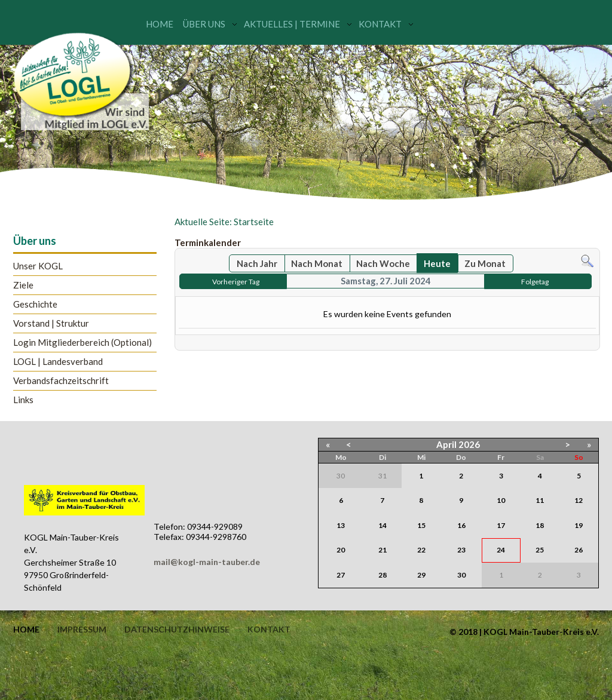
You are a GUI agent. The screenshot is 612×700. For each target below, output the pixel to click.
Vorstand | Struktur (51, 323)
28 (382, 575)
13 (341, 525)
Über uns (204, 24)
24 (501, 550)
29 (421, 575)
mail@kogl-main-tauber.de (207, 562)
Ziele (23, 285)
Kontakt (380, 24)
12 (579, 500)
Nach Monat (317, 263)
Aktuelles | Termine (292, 24)
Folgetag (535, 282)
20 (341, 550)
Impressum (82, 630)
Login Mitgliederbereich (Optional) (82, 343)
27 (341, 575)
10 (501, 500)
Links (23, 400)
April (446, 444)
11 (540, 500)
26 (579, 550)
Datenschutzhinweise (177, 630)
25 (540, 550)
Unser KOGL (38, 266)
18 (540, 525)
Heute (437, 263)
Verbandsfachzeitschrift (61, 381)
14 (382, 525)
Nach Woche (383, 263)
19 (579, 525)
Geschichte (35, 304)
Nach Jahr (257, 263)
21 (382, 550)
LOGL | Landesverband (58, 362)
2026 (469, 444)
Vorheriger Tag (236, 282)
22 (421, 550)
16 (461, 525)
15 (421, 525)
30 (461, 575)
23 (461, 550)
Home (160, 24)
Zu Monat (485, 263)
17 (501, 525)
